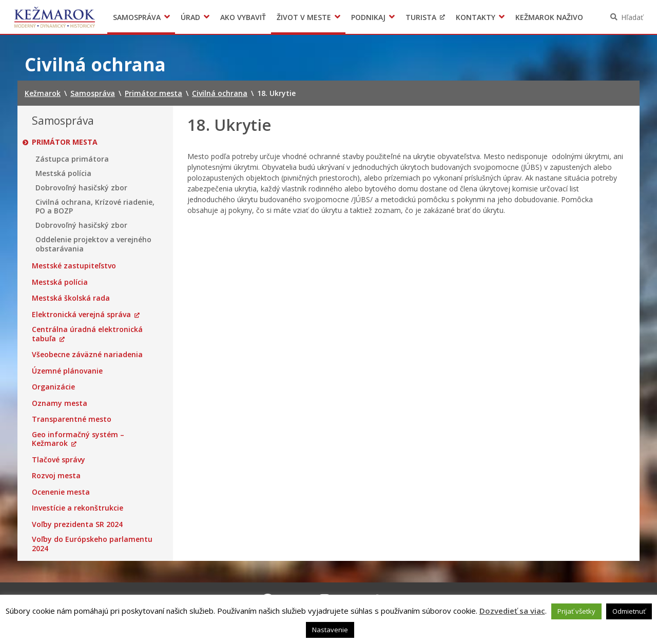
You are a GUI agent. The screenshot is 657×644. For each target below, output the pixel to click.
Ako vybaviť (243, 17)
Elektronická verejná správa (81, 315)
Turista (421, 17)
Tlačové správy (59, 460)
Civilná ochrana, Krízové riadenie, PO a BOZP (95, 207)
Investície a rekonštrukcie (78, 508)
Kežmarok (55, 17)
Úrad (190, 17)
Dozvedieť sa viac (512, 611)
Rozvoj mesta (56, 476)
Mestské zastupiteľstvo (74, 266)
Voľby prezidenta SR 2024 (77, 524)
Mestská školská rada (71, 298)
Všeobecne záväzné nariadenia (87, 355)
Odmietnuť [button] (629, 611)
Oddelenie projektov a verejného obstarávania (93, 244)
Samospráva (137, 17)
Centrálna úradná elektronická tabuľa (87, 334)
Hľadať (632, 17)
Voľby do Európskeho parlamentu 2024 (92, 544)
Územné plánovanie (67, 371)
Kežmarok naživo (549, 17)
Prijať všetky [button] (576, 611)
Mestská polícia (63, 173)
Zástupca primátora (72, 159)
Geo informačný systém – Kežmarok (78, 439)
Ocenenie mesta (61, 492)
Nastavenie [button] (330, 630)
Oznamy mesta (60, 403)
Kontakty (476, 17)
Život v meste (304, 17)
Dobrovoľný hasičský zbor (81, 188)
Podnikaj (368, 17)
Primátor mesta (65, 142)
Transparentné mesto (72, 419)
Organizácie (53, 387)
